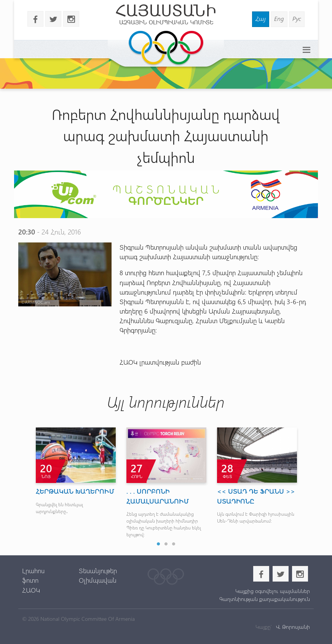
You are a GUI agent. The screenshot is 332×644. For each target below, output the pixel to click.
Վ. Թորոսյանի (292, 627)
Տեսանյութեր (98, 571)
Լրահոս (33, 571)
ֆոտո (30, 580)
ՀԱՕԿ (31, 590)
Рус (297, 18)
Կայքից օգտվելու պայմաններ (273, 591)
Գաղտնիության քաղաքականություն (265, 599)
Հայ (261, 18)
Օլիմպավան (98, 580)
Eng (279, 18)
